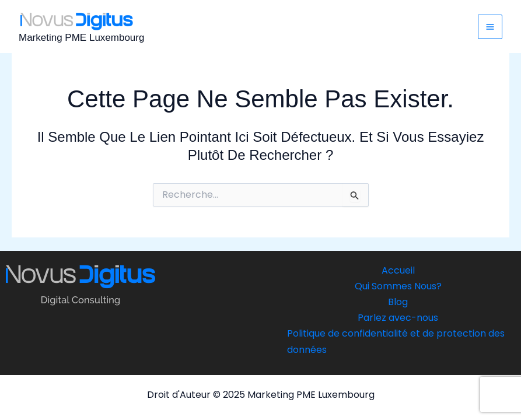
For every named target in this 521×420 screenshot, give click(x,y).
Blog (398, 302)
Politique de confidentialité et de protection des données (396, 341)
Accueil (398, 270)
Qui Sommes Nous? (398, 286)
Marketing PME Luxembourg (81, 38)
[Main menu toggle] (490, 27)
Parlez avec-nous (398, 318)
